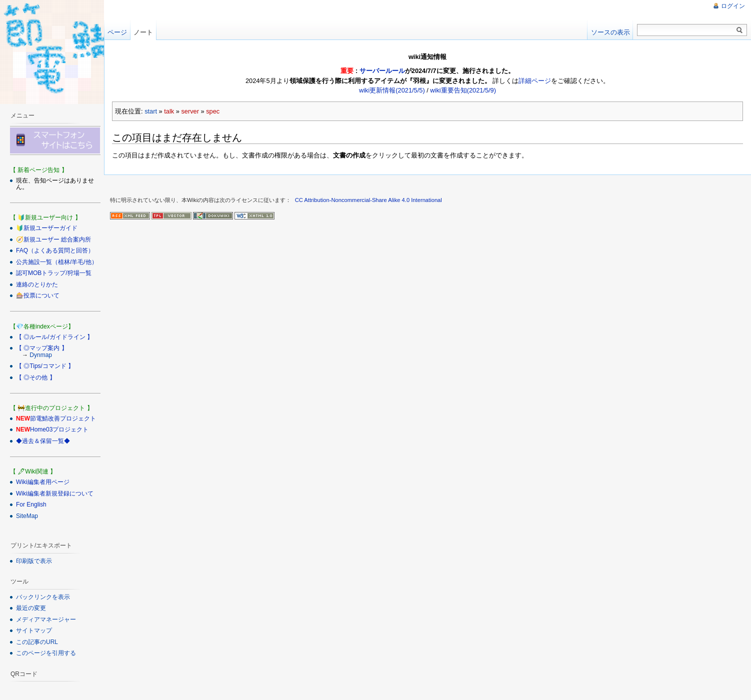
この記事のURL (37, 642)
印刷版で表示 (34, 561)
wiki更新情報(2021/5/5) (392, 90)
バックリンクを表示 (43, 597)
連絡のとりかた (37, 284)
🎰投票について (38, 295)
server (190, 111)
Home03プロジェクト (59, 429)
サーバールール (382, 71)
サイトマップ (34, 630)
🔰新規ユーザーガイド (47, 228)
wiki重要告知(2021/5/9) (463, 90)
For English (31, 504)
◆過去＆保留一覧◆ (43, 441)
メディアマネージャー (46, 619)
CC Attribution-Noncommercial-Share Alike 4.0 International (368, 200)
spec (213, 111)
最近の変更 (31, 608)
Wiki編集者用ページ (43, 482)
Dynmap (41, 355)
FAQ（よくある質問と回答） (55, 250)
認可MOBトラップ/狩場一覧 (54, 273)
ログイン (733, 6)
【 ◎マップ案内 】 (42, 348)
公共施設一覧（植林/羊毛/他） (57, 262)
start (151, 111)
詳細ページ (535, 81)
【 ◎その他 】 (36, 377)
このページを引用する (46, 653)
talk (169, 111)
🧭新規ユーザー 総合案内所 (53, 239)
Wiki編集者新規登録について (55, 493)
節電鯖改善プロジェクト (63, 418)
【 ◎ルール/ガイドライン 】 (54, 337)
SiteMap (27, 516)
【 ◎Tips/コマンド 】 (45, 366)
